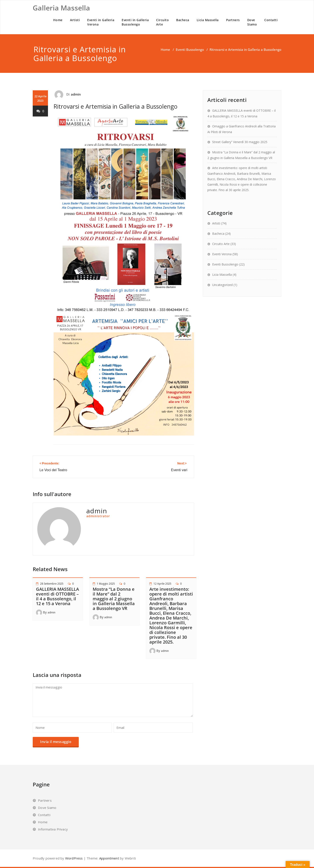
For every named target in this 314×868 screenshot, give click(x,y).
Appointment (108, 858)
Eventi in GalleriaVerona (101, 22)
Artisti (75, 20)
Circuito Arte (221, 244)
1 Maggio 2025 (106, 584)
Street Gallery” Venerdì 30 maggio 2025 (240, 142)
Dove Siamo (47, 808)
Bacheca (183, 20)
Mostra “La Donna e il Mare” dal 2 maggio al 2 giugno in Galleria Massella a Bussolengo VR (114, 599)
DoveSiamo (252, 22)
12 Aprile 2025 (162, 584)
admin (76, 94)
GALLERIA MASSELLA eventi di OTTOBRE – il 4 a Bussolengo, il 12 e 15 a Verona (57, 596)
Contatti (271, 20)
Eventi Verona (222, 254)
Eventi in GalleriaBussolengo (135, 22)
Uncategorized (222, 285)
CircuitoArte (162, 22)
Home (58, 20)
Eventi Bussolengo (190, 50)
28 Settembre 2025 (52, 584)
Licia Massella (208, 20)
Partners (233, 20)
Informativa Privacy (53, 829)
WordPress (74, 858)
